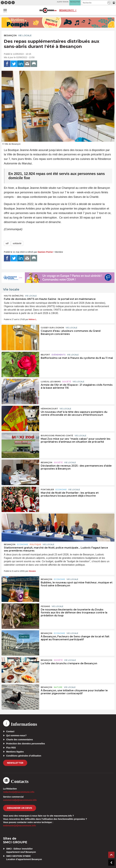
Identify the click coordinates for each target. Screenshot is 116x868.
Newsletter (15, 763)
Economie (61, 490)
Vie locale (25, 35)
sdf (7, 243)
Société (67, 382)
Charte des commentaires (20, 740)
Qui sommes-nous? (16, 735)
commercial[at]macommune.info (20, 800)
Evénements (59, 355)
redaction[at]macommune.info (19, 792)
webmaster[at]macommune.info (20, 826)
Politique (35, 544)
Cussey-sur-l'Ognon (52, 328)
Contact (10, 731)
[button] (109, 3)
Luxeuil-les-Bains (51, 382)
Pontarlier (47, 490)
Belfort (45, 355)
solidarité (17, 243)
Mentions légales (15, 752)
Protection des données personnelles (26, 744)
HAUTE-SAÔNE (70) (14, 296)
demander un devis (20, 808)
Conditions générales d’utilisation (24, 756)
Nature (58, 687)
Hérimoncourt (49, 409)
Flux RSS (11, 748)
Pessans (45, 606)
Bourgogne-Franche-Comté (57, 436)
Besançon (10, 35)
